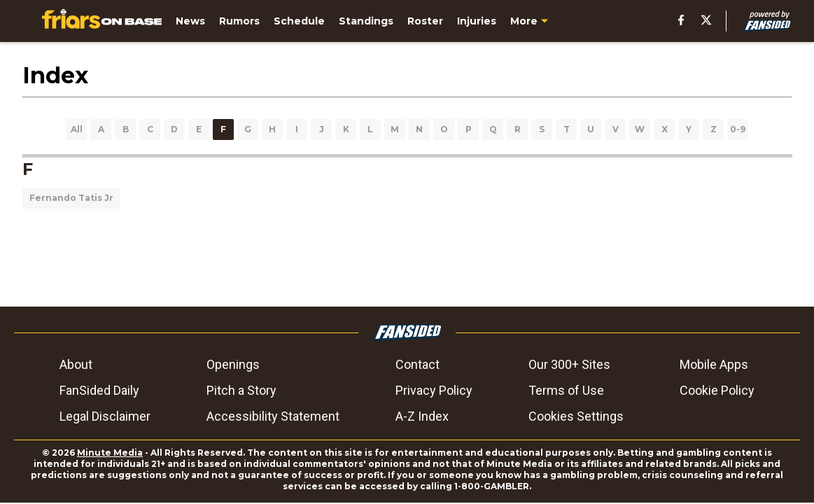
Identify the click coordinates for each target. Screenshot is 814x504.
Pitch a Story (241, 390)
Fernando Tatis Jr (71, 198)
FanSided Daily (99, 390)
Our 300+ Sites (569, 364)
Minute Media (110, 453)
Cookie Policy (717, 390)
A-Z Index (422, 416)
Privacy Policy (434, 390)
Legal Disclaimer (105, 416)
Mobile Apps (714, 364)
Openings (233, 364)
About (76, 364)
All (77, 129)
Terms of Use (566, 390)
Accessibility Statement (273, 416)
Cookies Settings (576, 416)
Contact (417, 364)
